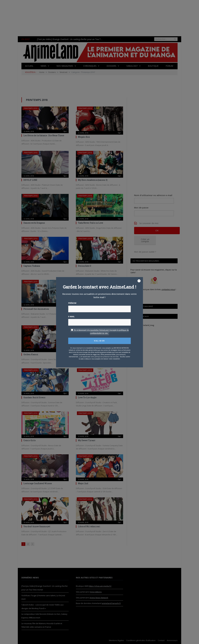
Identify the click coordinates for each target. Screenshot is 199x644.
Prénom (72, 303)
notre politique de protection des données (105, 357)
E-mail (71, 316)
